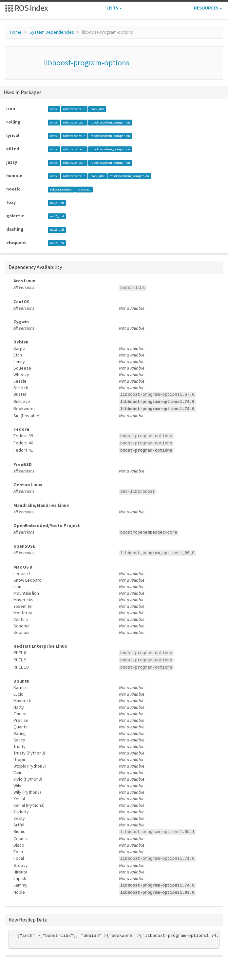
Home (16, 32)
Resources (208, 8)
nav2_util (97, 109)
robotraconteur (74, 109)
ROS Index (26, 8)
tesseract (84, 189)
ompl (54, 109)
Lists (114, 8)
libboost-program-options (87, 63)
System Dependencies (52, 32)
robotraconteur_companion (110, 122)
